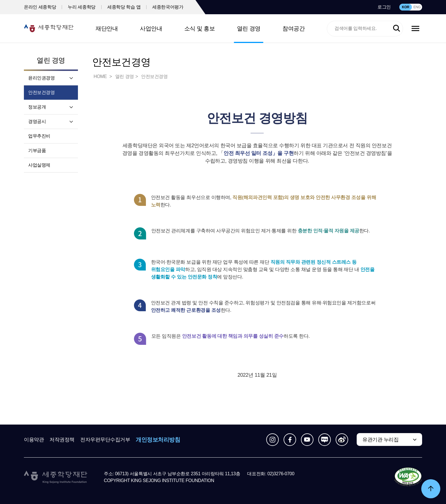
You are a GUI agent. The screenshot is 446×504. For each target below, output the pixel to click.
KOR (406, 7)
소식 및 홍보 (200, 28)
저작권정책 (62, 440)
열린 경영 (249, 28)
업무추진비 (39, 136)
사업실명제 (39, 165)
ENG (417, 7)
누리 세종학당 (82, 7)
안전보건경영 (42, 92)
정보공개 (37, 107)
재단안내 (107, 28)
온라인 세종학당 (40, 7)
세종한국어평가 (168, 7)
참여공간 (294, 28)
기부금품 (37, 150)
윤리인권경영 (42, 78)
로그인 (384, 7)
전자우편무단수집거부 (105, 440)
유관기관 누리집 (380, 440)
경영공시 (37, 121)
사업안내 (151, 28)
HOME (101, 76)
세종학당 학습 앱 (124, 7)
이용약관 (34, 440)
